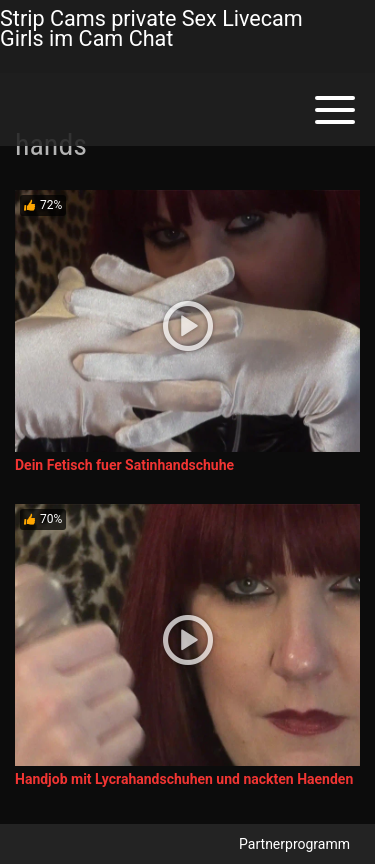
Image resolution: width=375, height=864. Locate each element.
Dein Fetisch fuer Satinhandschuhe (124, 465)
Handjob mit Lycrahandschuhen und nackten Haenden (184, 779)
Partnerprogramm (294, 844)
